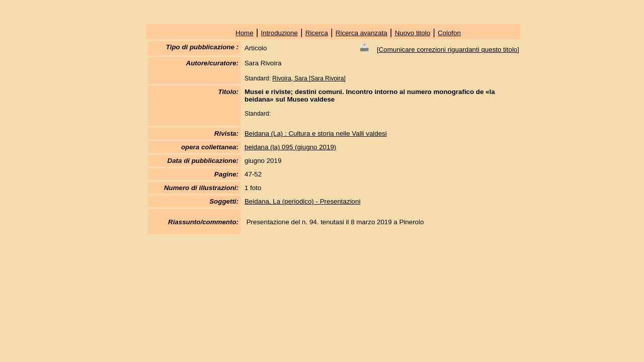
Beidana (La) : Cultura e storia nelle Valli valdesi (316, 133)
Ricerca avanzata (361, 33)
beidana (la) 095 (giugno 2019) (290, 147)
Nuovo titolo (413, 33)
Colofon (449, 33)
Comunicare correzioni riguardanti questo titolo (448, 50)
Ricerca (317, 33)
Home (245, 33)
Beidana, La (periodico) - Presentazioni (302, 201)
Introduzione (279, 33)
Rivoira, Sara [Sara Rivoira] (309, 78)
